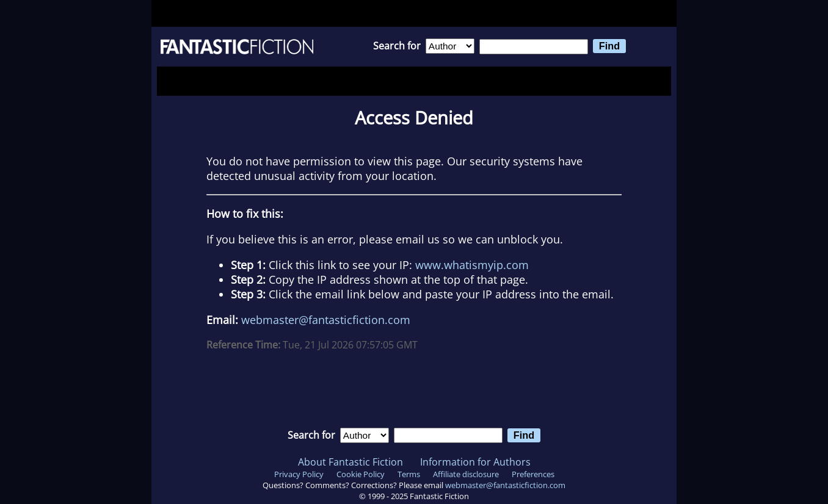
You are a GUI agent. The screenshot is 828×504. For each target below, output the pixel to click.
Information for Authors (475, 462)
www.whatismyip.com (472, 265)
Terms (409, 474)
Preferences (533, 474)
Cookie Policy (361, 474)
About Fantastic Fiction (350, 462)
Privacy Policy (299, 474)
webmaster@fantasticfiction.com (326, 320)
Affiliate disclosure (466, 474)
